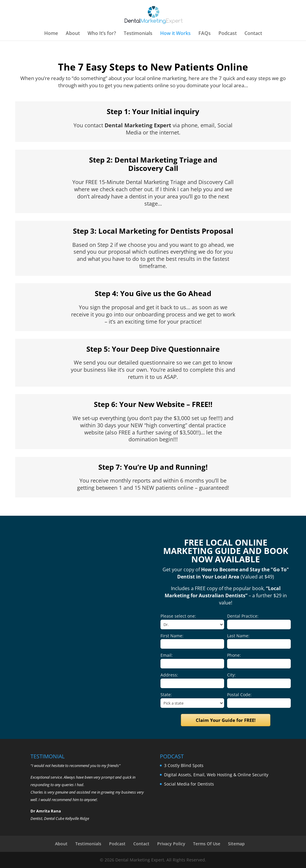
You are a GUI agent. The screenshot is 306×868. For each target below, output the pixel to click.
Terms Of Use (207, 844)
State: (166, 695)
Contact (253, 34)
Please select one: (178, 616)
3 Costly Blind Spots (184, 765)
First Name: (172, 636)
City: (231, 675)
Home (51, 34)
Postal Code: (239, 695)
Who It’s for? (102, 34)
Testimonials (138, 34)
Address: (169, 675)
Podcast (228, 34)
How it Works (175, 34)
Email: (167, 655)
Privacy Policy (171, 844)
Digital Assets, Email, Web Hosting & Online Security (216, 775)
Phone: (234, 655)
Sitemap (236, 844)
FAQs (205, 34)
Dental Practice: (243, 616)
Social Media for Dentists (189, 784)
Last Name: (238, 636)
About (73, 34)
